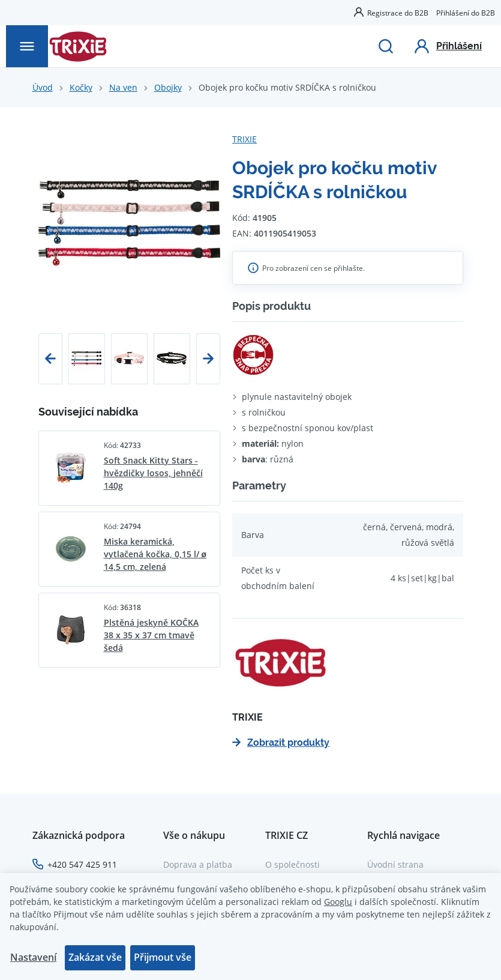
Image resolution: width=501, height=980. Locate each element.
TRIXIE (244, 139)
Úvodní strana (395, 864)
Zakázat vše (95, 957)
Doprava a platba (198, 864)
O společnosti (292, 864)
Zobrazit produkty (281, 743)
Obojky (168, 87)
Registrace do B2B (398, 13)
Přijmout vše (163, 957)
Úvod (43, 87)
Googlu (338, 902)
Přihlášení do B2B (466, 13)
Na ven (123, 87)
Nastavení (33, 957)
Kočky (81, 87)
